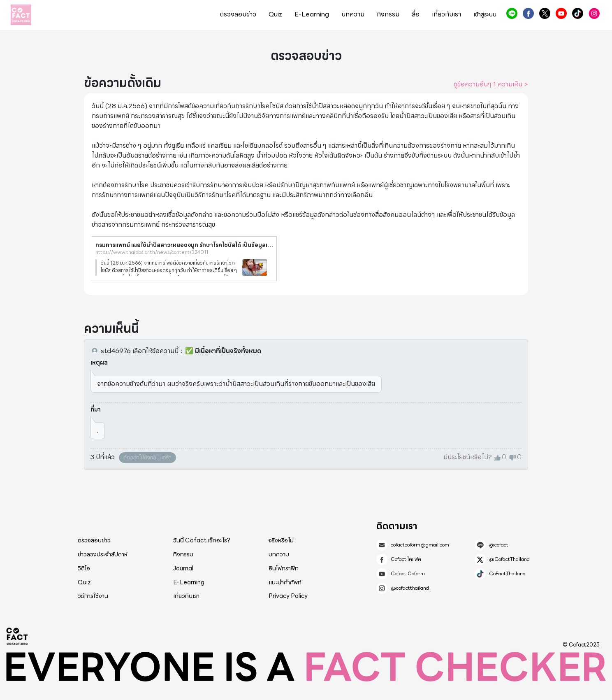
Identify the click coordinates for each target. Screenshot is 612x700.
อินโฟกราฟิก (284, 568)
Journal (183, 568)
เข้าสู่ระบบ (485, 15)
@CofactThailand (545, 13)
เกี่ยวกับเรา (446, 14)
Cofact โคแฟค (528, 13)
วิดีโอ (84, 568)
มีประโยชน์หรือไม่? (468, 457)
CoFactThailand (578, 13)
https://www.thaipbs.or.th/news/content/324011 (152, 252)
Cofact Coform (561, 13)
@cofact (512, 13)
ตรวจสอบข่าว (238, 14)
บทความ (353, 14)
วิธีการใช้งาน (93, 596)
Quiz (275, 14)
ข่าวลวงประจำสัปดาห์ (103, 554)
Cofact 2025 (17, 636)
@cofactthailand (594, 13)
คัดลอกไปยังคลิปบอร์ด (147, 457)
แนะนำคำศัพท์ (285, 582)
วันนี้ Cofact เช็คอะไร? (202, 540)
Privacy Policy (288, 596)
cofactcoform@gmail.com (420, 545)
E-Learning (312, 14)
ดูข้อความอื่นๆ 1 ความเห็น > (491, 84)
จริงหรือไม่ (281, 540)
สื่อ (416, 14)
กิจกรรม (388, 14)
